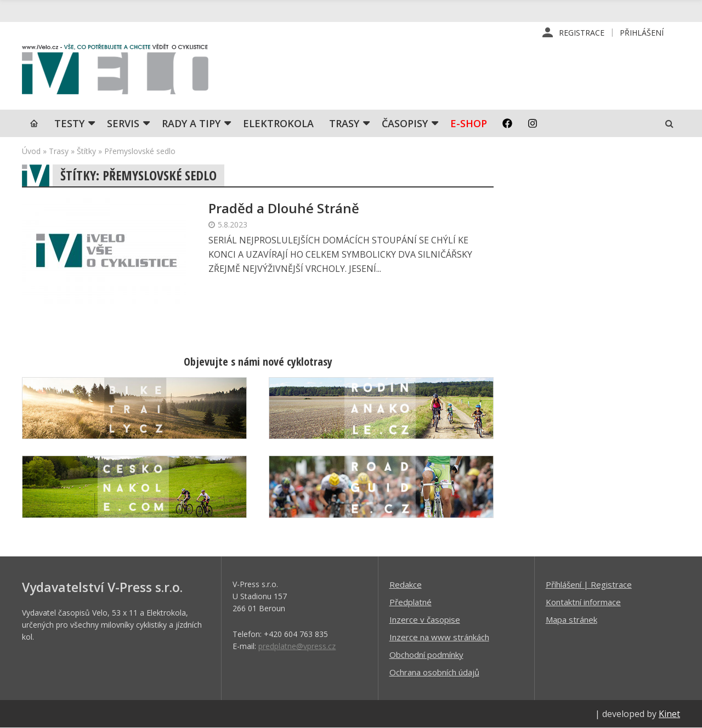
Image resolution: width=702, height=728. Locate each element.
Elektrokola (278, 123)
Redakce (406, 584)
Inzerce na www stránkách (439, 637)
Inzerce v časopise (425, 619)
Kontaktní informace (583, 602)
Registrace (582, 33)
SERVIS (123, 123)
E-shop (469, 123)
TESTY (69, 123)
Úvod (31, 151)
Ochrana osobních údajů (434, 672)
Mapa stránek (571, 619)
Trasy (344, 123)
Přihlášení (642, 33)
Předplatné (411, 602)
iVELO (115, 72)
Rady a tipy (191, 123)
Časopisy (405, 123)
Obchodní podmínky (426, 655)
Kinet (669, 714)
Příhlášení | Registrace (589, 584)
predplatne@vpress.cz (297, 646)
